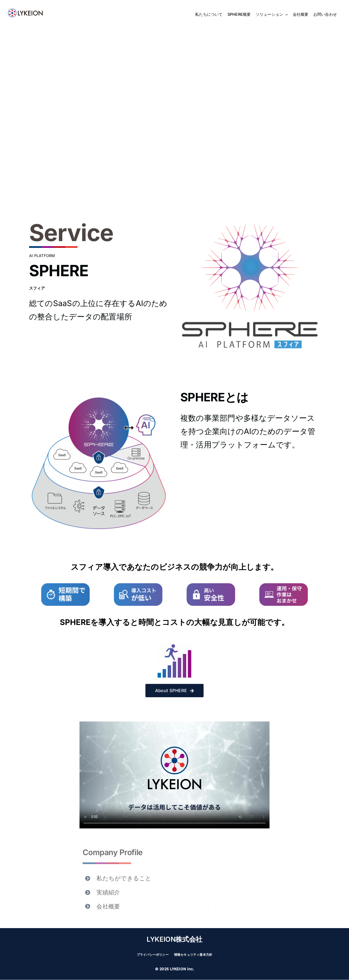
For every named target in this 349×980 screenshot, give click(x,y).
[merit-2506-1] (65, 585)
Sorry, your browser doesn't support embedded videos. (174, 775)
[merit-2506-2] (138, 585)
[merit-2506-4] (284, 585)
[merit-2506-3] (211, 585)
